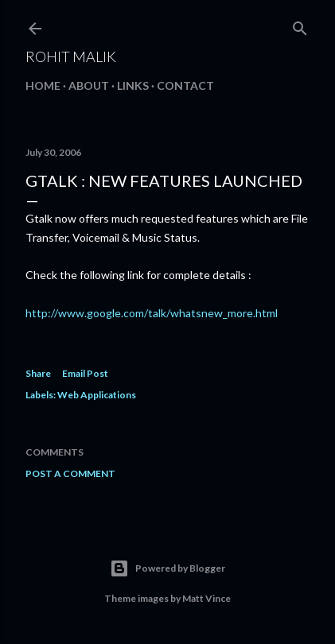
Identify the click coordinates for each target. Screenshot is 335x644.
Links (133, 85)
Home (43, 85)
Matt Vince (206, 598)
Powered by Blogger (167, 568)
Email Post (85, 373)
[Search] (300, 25)
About (89, 85)
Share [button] (38, 373)
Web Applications (97, 395)
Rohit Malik (71, 56)
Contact (185, 85)
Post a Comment (70, 473)
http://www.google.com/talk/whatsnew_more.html (152, 313)
